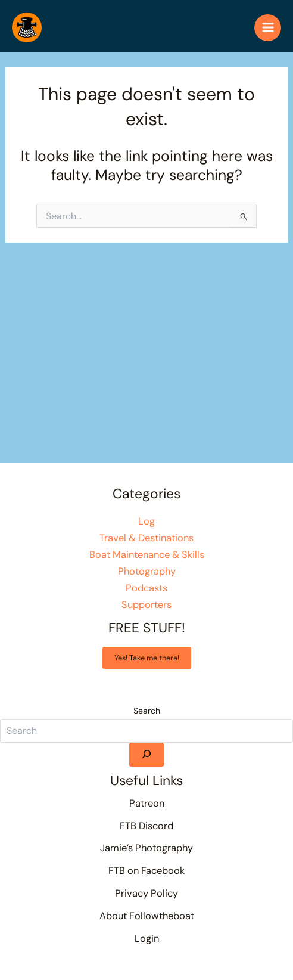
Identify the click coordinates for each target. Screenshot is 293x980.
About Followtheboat (147, 916)
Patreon (147, 803)
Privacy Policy (146, 893)
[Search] (146, 755)
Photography (147, 571)
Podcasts (146, 588)
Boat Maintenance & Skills (147, 555)
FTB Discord (146, 826)
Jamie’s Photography (146, 848)
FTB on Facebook (146, 871)
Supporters (146, 605)
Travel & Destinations (146, 538)
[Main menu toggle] (268, 28)
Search (147, 711)
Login (147, 939)
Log (146, 521)
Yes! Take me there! (147, 658)
